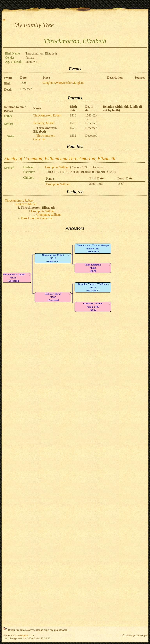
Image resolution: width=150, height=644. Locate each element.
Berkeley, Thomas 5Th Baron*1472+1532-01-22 (93, 287)
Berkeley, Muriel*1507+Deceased (53, 297)
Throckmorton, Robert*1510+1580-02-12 (53, 258)
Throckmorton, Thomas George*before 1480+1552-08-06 (93, 249)
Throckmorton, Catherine (44, 137)
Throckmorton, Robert (47, 115)
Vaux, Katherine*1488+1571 (93, 268)
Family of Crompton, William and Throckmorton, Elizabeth (60, 158)
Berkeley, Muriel (44, 123)
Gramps (24, 635)
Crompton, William (57, 167)
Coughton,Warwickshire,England (64, 83)
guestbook (60, 630)
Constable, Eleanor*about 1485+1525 (93, 307)
